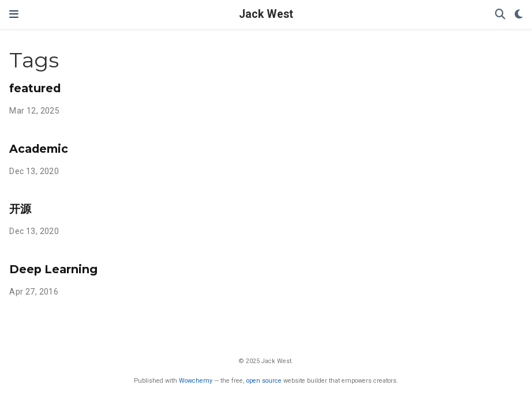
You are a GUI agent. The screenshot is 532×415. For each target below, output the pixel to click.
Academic (39, 149)
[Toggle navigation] (14, 14)
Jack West (266, 14)
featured (35, 88)
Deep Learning (53, 269)
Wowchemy (196, 381)
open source (264, 381)
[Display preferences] (519, 15)
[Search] (500, 15)
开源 (20, 209)
